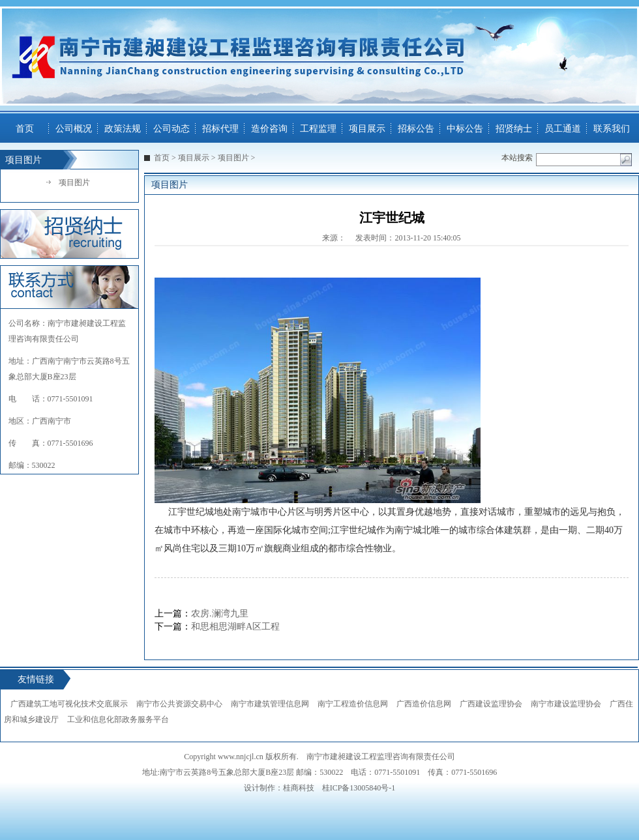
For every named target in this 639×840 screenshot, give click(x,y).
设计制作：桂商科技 (279, 788)
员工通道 (563, 129)
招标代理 (220, 129)
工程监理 (318, 129)
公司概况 (74, 129)
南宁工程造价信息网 (353, 704)
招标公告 (416, 129)
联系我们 (612, 129)
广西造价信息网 (424, 704)
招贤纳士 (514, 129)
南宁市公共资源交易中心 (179, 704)
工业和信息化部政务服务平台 (118, 719)
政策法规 (123, 129)
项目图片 (74, 182)
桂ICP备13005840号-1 (359, 788)
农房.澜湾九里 (220, 614)
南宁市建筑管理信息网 (270, 704)
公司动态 (171, 129)
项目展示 (367, 129)
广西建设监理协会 (491, 704)
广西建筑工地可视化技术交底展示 (69, 704)
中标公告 (465, 129)
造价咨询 (269, 129)
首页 (25, 129)
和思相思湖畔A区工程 (235, 627)
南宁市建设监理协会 (566, 704)
